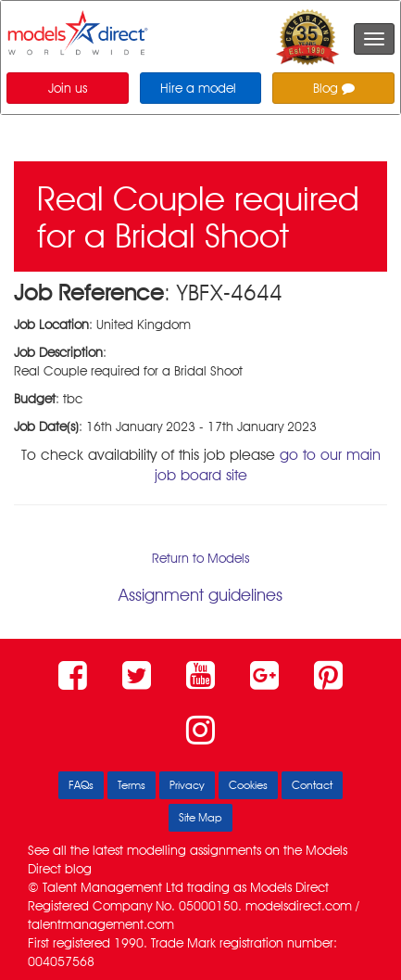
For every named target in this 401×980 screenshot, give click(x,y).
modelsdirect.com (299, 906)
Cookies (248, 785)
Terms (132, 785)
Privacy (187, 785)
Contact (312, 785)
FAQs (81, 785)
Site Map (200, 817)
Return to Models (200, 558)
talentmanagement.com (101, 924)
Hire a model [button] (198, 88)
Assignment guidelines (200, 595)
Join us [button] (68, 88)
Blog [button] (334, 88)
